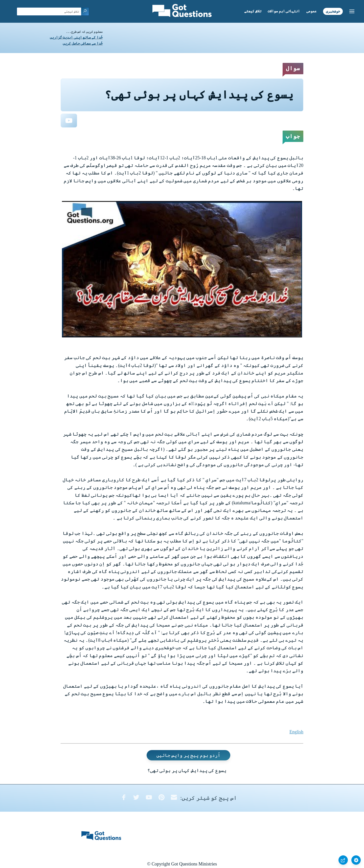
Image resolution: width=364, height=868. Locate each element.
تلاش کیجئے (253, 11)
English (296, 732)
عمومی (311, 11)
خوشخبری (333, 11)
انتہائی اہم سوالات (284, 11)
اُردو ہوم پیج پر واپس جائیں (189, 755)
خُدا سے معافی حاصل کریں (83, 44)
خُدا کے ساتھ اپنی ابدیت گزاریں (76, 38)
